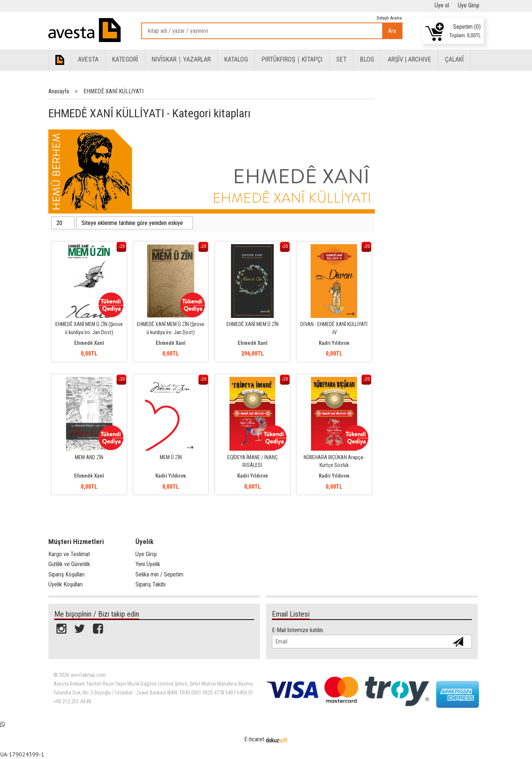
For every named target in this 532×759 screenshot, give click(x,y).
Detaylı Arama (389, 18)
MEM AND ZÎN (89, 458)
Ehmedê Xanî (89, 343)
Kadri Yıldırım (334, 343)
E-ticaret (254, 739)
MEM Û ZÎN (171, 458)
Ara (392, 31)
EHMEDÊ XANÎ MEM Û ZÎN (253, 324)
